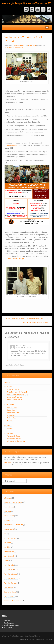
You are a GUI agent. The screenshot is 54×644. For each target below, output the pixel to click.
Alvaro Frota (32, 45)
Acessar (7, 621)
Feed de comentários (12, 625)
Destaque (8, 511)
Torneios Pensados (11, 579)
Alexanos (8, 498)
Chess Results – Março (15, 259)
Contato (7, 382)
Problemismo (9, 552)
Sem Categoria (9, 556)
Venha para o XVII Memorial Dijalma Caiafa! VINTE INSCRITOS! (27, 319)
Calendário (8, 426)
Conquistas (11, 415)
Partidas (7, 547)
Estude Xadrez (9, 433)
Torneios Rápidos (11, 583)
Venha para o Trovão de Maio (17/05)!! (35, 323)
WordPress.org (9, 627)
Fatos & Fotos (9, 516)
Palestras (8, 543)
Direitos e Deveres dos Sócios (17, 395)
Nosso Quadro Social (14, 400)
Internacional (9, 529)
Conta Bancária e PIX (14, 397)
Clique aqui (8, 463)
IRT (6, 534)
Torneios (10, 428)
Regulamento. (12, 145)
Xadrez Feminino (10, 592)
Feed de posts (9, 623)
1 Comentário (19, 48)
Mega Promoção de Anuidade (17, 392)
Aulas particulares (13, 436)
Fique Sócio (8, 387)
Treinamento (9, 588)
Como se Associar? (14, 389)
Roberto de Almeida (14, 439)
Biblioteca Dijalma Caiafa (16, 441)
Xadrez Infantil (9, 597)
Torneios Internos (11, 574)
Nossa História (12, 410)
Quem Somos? (9, 405)
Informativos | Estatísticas (14, 525)
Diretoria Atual (12, 408)
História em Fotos (13, 413)
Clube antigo (12, 418)
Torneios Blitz (9, 48)
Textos (7, 561)
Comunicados (9, 507)
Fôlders (7, 520)
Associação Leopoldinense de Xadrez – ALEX (26, 3)
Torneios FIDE (9, 570)
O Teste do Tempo (11, 538)
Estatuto (10, 421)
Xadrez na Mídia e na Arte (13, 601)
